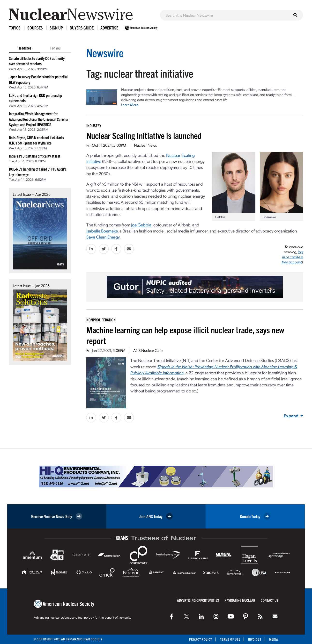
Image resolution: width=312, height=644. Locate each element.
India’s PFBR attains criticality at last (35, 156)
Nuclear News (145, 145)
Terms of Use (230, 639)
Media (274, 639)
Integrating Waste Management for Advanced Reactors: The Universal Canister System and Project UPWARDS (39, 119)
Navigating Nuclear (240, 600)
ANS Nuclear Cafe (148, 350)
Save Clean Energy (103, 237)
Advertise (109, 28)
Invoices (255, 639)
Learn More (130, 105)
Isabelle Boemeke (102, 231)
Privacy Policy (201, 639)
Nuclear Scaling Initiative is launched (144, 135)
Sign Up (56, 28)
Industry (94, 125)
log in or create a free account (292, 257)
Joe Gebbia (141, 225)
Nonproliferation (101, 320)
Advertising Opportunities (198, 600)
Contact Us (269, 600)
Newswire (105, 53)
